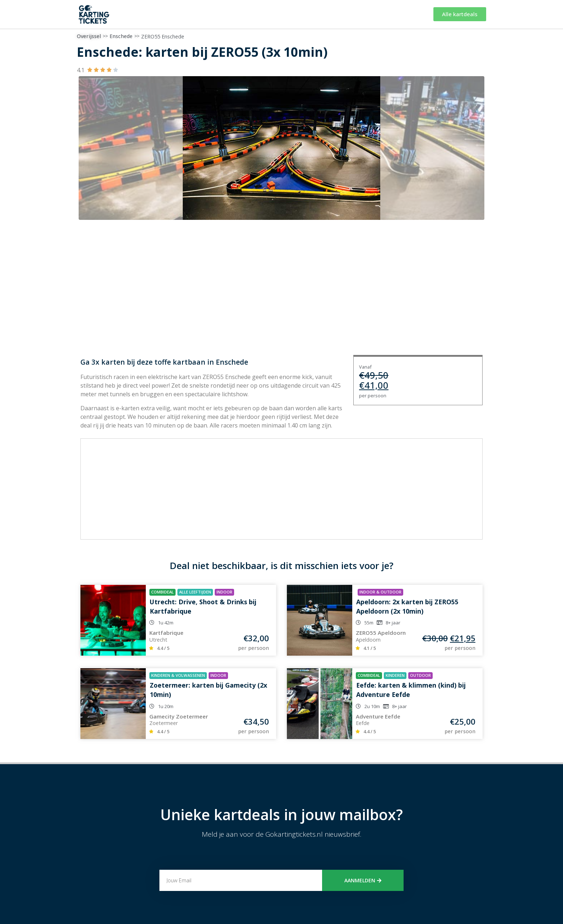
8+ (388, 623)
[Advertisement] (281, 489)
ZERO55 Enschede (163, 36)
